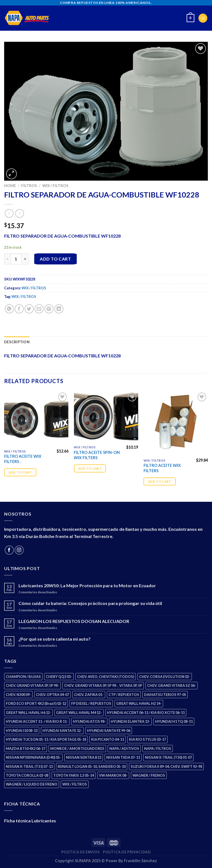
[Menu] (203, 18)
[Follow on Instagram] (19, 550)
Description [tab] (17, 342)
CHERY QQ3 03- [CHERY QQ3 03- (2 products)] (59, 677)
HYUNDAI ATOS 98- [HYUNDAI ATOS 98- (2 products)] (89, 721)
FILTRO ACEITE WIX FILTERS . (23, 459)
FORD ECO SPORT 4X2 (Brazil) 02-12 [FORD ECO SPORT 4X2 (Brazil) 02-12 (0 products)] (36, 703)
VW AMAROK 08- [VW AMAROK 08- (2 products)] (113, 775)
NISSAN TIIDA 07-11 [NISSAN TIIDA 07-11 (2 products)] (123, 757)
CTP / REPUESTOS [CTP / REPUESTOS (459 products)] (124, 695)
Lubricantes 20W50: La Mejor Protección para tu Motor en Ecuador (87, 585)
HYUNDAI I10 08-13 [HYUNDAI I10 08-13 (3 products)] (22, 731)
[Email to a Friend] (39, 309)
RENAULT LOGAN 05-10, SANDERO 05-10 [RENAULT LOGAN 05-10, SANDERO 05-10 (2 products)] (92, 766)
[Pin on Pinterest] (49, 309)
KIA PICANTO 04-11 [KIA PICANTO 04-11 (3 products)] (108, 739)
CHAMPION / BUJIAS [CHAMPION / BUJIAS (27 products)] (23, 677)
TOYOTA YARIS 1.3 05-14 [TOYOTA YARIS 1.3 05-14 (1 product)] (74, 775)
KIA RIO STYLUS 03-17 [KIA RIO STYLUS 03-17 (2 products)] (147, 739)
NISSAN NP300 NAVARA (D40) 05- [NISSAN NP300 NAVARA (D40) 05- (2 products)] (33, 757)
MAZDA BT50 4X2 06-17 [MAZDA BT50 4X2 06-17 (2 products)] (26, 749)
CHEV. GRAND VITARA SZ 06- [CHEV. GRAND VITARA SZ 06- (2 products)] (172, 685)
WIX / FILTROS (55, 186)
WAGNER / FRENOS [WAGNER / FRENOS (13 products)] (149, 775)
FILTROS (29, 186)
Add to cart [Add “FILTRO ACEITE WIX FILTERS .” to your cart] (20, 472)
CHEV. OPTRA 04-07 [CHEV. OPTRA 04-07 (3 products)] (52, 695)
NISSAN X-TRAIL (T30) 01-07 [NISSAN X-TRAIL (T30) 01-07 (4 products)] (168, 757)
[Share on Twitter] (29, 309)
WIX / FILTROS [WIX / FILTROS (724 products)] (75, 784)
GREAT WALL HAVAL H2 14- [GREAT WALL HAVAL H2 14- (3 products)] (139, 703)
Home (10, 186)
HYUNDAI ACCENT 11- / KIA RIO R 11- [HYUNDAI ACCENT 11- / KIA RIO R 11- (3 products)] (37, 721)
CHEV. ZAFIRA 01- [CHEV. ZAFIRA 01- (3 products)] (89, 695)
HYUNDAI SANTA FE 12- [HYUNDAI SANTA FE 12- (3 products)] (62, 731)
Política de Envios (80, 852)
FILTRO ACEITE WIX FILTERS (162, 468)
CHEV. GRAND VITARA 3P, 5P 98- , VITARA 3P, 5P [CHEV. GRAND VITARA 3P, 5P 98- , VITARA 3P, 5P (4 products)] (103, 685)
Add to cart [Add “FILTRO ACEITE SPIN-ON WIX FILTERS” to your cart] (90, 468)
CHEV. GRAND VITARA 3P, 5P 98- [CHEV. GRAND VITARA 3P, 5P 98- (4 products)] (32, 685)
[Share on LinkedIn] (59, 309)
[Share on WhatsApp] (9, 309)
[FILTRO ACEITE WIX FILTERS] (176, 423)
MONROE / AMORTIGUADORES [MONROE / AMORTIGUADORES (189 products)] (77, 749)
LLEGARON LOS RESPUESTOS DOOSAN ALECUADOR (74, 621)
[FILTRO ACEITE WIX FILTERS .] (36, 419)
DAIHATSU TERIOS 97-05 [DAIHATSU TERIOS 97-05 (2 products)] (165, 695)
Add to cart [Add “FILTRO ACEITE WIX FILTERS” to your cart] (160, 481)
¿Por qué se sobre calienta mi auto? (55, 639)
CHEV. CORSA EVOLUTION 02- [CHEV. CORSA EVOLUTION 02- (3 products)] (165, 677)
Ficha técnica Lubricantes (30, 821)
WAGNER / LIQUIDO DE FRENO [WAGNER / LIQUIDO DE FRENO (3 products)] (32, 784)
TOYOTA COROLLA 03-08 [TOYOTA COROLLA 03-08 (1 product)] (27, 775)
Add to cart (55, 259)
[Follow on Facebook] (9, 550)
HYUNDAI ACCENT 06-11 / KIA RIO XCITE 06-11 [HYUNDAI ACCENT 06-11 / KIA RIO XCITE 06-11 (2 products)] (146, 713)
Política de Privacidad (127, 852)
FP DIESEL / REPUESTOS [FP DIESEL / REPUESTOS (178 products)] (91, 703)
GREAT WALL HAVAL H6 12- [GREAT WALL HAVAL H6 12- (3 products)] (28, 713)
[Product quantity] (16, 259)
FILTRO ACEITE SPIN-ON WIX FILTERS (97, 455)
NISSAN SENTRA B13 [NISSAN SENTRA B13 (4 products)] (84, 757)
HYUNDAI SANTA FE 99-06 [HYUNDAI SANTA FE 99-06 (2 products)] (109, 731)
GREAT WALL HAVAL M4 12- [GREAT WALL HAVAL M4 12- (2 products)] (79, 713)
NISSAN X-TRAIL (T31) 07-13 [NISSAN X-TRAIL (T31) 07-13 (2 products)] (29, 766)
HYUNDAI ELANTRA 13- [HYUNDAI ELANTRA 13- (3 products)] (130, 721)
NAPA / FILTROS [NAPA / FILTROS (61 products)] (158, 749)
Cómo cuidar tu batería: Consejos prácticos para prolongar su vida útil (90, 603)
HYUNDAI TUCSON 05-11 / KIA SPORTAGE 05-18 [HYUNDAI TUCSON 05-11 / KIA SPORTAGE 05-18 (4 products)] (46, 739)
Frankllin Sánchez (141, 861)
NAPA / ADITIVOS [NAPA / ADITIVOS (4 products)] (124, 749)
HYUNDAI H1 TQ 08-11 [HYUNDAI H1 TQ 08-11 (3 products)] (174, 721)
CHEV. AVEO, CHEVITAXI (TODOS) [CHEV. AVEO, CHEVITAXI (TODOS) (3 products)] (106, 677)
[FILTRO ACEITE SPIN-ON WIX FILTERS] (106, 417)
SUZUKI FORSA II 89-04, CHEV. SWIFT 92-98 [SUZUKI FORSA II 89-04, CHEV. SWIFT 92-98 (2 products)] (166, 766)
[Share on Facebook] (19, 309)
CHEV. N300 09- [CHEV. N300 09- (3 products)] (18, 695)
